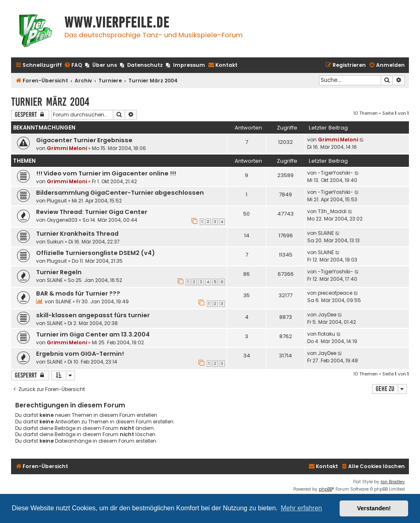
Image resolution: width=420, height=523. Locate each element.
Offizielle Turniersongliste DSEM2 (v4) (96, 253)
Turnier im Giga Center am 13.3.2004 (93, 334)
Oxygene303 (62, 220)
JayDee (327, 315)
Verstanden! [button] (374, 508)
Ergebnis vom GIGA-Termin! (80, 354)
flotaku (326, 334)
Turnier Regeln (59, 272)
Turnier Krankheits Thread (77, 234)
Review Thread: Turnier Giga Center (92, 212)
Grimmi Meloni (67, 148)
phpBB (325, 489)
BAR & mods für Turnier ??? (78, 293)
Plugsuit (57, 201)
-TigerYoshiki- (336, 173)
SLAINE (326, 233)
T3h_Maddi (332, 211)
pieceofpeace (335, 293)
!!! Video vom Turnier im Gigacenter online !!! (106, 173)
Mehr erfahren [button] (301, 508)
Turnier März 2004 (50, 102)
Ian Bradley (393, 482)
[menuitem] (73, 65)
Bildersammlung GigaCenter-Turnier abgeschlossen (120, 193)
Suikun (55, 242)
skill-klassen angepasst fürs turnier (93, 315)
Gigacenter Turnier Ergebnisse (84, 140)
